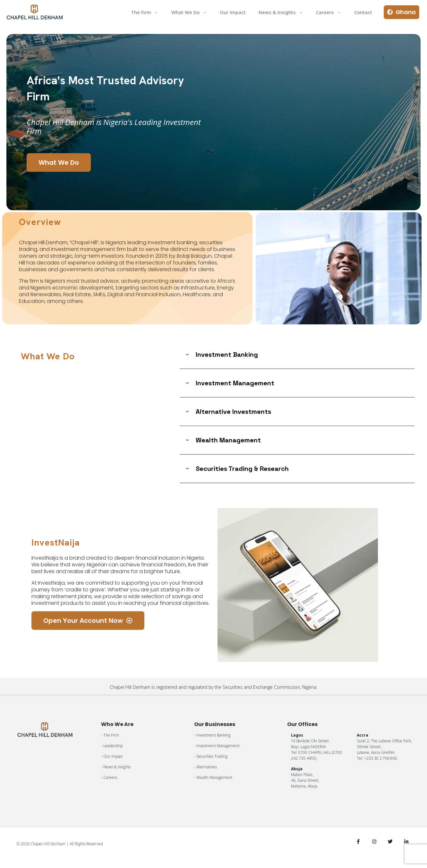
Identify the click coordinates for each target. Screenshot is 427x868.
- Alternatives (205, 767)
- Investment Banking (212, 735)
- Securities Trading (211, 756)
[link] (297, 355)
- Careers (109, 777)
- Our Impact (112, 756)
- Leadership (112, 746)
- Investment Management (217, 746)
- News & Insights (116, 767)
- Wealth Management (213, 777)
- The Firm (110, 735)
